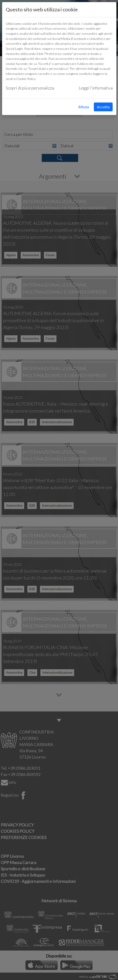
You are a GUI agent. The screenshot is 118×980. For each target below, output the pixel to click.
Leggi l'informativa (96, 88)
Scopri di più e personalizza (30, 88)
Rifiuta (84, 107)
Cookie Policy (26, 79)
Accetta (103, 107)
